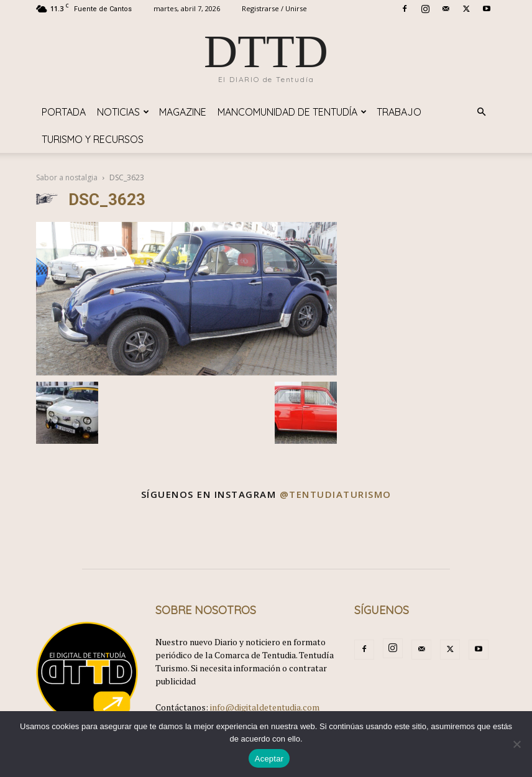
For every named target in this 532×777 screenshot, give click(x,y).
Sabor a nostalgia (67, 177)
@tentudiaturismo (336, 494)
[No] (516, 744)
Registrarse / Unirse (274, 8)
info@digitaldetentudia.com (265, 707)
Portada (64, 112)
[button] (481, 112)
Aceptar (269, 759)
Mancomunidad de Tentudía (292, 112)
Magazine (183, 112)
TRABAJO (399, 112)
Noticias (123, 112)
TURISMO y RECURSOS (93, 139)
